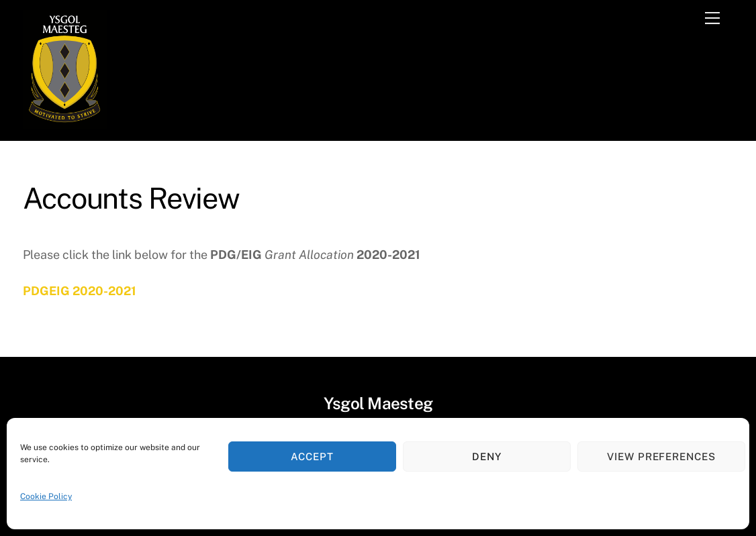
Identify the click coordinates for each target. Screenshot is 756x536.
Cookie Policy (46, 496)
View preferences (662, 457)
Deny (487, 457)
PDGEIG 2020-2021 (80, 291)
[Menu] (712, 18)
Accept (312, 457)
